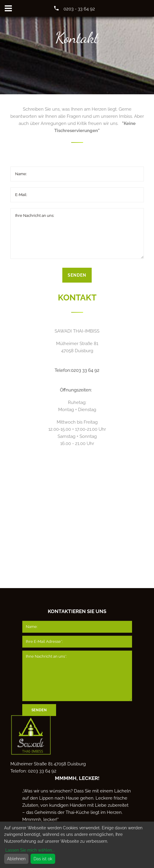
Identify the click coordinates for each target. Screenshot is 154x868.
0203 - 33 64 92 (79, 9)
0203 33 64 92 (85, 370)
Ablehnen (16, 859)
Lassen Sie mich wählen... (30, 850)
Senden (77, 275)
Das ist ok (43, 859)
